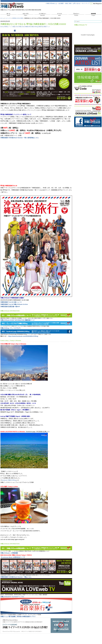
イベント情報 (11, 27)
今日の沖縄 (18, 27)
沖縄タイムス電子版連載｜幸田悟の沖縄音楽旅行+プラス (18, 617)
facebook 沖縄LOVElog (9, 480)
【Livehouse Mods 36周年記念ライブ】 (13, 557)
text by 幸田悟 (4, 27)
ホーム (2, 18)
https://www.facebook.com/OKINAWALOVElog (23, 336)
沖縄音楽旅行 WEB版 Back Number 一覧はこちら (16, 577)
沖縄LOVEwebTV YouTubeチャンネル (12, 597)
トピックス (8, 18)
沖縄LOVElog (34, 27)
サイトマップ (86, 3)
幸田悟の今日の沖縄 (18, 18)
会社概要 (61, 3)
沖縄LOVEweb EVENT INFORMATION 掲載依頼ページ (17, 320)
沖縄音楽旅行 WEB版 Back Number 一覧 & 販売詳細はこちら (20, 138)
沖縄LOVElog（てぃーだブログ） (11, 328)
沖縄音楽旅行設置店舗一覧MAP (10, 307)
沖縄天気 (41, 27)
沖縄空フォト (47, 27)
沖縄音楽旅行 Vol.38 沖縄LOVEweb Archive (14, 304)
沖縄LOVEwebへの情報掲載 (9, 553)
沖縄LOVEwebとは (52, 3)
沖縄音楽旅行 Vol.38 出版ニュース (11, 302)
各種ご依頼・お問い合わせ (73, 3)
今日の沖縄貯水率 (26, 27)
